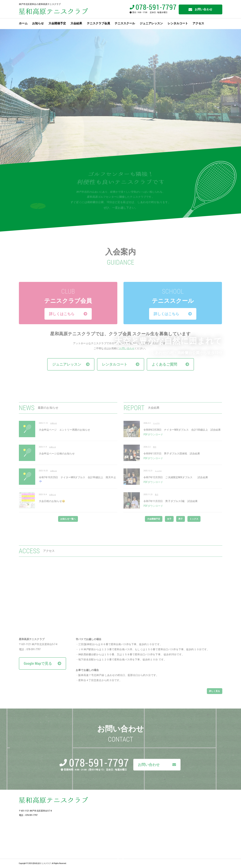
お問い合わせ (200, 10)
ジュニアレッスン (151, 23)
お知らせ (38, 23)
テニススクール (125, 23)
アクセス (198, 23)
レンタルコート (178, 23)
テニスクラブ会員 (98, 23)
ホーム (23, 23)
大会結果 (76, 23)
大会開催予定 (57, 23)
